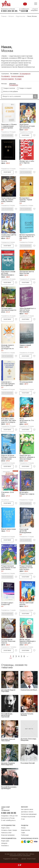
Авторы (23, 828)
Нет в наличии (7, 135)
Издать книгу (5, 828)
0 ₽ (25, 4)
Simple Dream (31, 859)
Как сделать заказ (27, 810)
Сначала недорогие (17, 76)
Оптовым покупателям (28, 817)
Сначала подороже (7, 79)
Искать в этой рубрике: (11, 92)
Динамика (15, 859)
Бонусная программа (8, 835)
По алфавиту (6, 76)
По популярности (25, 74)
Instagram (4, 843)
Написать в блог (6, 833)
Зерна (6, 4)
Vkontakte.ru (5, 846)
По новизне (14, 74)
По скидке (18, 79)
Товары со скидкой (25, 88)
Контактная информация (29, 814)
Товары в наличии (9, 88)
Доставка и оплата (27, 812)
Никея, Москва (32, 16)
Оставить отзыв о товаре (9, 830)
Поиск (35, 96)
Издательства (21, 16)
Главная (4, 16)
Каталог (11, 16)
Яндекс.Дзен (5, 841)
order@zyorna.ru (11, 821)
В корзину (26, 135)
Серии (23, 833)
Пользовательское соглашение (20, 856)
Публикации (25, 835)
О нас (23, 819)
